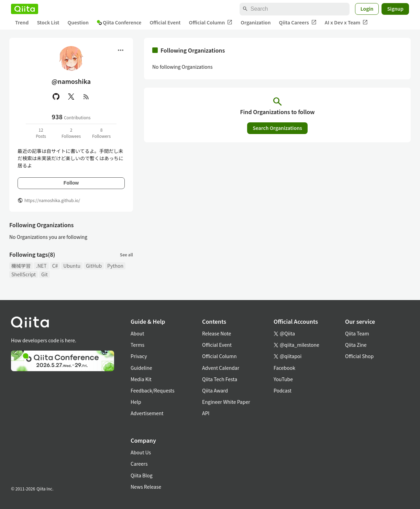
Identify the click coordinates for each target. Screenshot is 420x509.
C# (55, 266)
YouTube (283, 379)
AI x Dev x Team (346, 23)
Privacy (139, 356)
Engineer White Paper (226, 402)
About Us (141, 452)
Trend (22, 22)
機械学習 (21, 266)
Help (136, 402)
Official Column (211, 23)
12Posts (41, 133)
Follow (71, 183)
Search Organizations (277, 128)
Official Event (165, 22)
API (206, 413)
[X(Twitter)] (71, 97)
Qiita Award (215, 390)
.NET (41, 266)
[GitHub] (56, 97)
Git (45, 274)
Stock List (48, 22)
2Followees (71, 133)
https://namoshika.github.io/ (52, 200)
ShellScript (24, 274)
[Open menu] (121, 50)
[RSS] (86, 97)
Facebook (284, 368)
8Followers (101, 133)
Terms (137, 345)
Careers (139, 464)
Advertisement (147, 413)
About (137, 333)
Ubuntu (72, 266)
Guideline (141, 368)
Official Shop (359, 356)
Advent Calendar (221, 368)
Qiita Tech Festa (220, 379)
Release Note (217, 333)
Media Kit (141, 379)
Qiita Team (357, 333)
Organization (256, 22)
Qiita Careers (298, 23)
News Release (146, 487)
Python (115, 266)
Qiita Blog (142, 475)
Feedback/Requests (153, 390)
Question (78, 22)
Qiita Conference (119, 22)
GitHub (94, 266)
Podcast (283, 390)
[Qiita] (25, 9)
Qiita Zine (356, 345)
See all (126, 254)
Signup (395, 9)
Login (367, 9)
